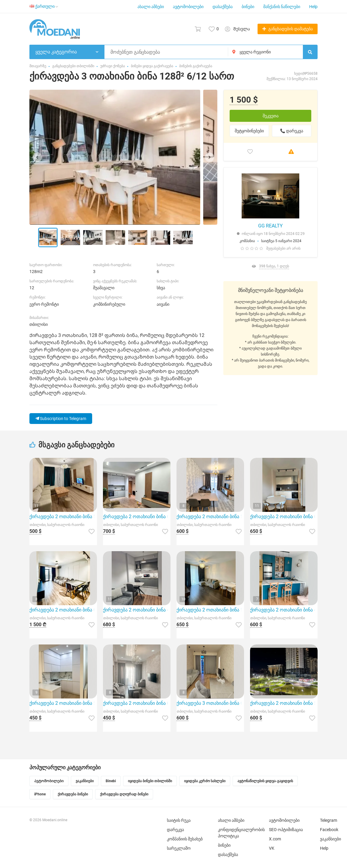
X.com (275, 839)
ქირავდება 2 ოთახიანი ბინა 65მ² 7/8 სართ (284, 517)
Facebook (329, 830)
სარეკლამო (179, 848)
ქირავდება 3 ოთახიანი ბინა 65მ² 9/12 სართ (210, 703)
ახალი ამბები (151, 7)
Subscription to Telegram (61, 419)
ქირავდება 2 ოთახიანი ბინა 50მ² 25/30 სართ (284, 703)
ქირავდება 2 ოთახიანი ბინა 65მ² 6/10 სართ (137, 703)
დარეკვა (175, 830)
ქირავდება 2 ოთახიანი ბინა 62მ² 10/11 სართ (63, 610)
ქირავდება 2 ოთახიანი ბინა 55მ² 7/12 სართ (63, 703)
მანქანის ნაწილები (282, 7)
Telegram (329, 820)
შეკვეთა (271, 116)
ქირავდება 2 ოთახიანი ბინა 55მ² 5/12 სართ (210, 610)
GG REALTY (270, 226)
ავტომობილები (188, 7)
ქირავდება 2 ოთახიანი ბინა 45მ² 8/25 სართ (137, 610)
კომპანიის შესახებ (185, 839)
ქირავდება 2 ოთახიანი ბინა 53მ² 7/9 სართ (210, 517)
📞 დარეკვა (292, 131)
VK (272, 848)
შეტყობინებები (249, 131)
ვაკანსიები (330, 839)
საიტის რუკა (179, 820)
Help (313, 7)
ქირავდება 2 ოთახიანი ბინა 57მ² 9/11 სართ (63, 517)
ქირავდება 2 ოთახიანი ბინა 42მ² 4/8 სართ (284, 610)
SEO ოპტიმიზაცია (286, 830)
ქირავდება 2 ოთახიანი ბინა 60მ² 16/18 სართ (137, 517)
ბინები (248, 7)
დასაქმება (223, 7)
